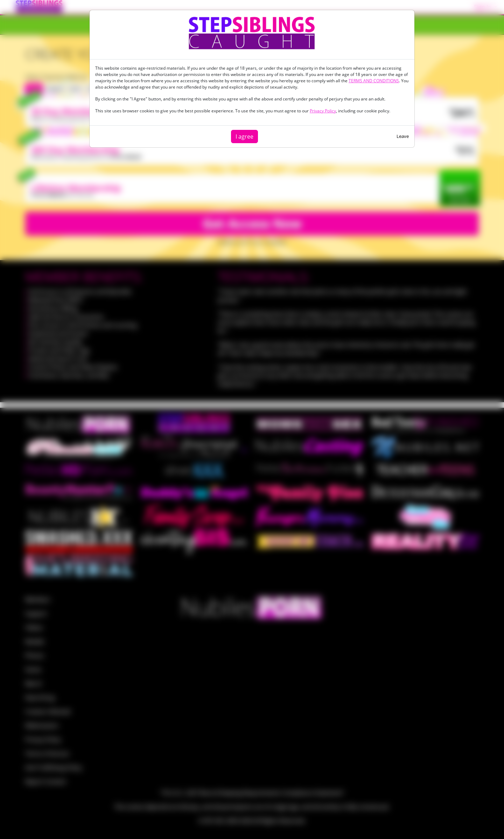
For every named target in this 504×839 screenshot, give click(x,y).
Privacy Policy (323, 111)
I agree (244, 137)
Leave (403, 136)
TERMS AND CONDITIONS (374, 81)
